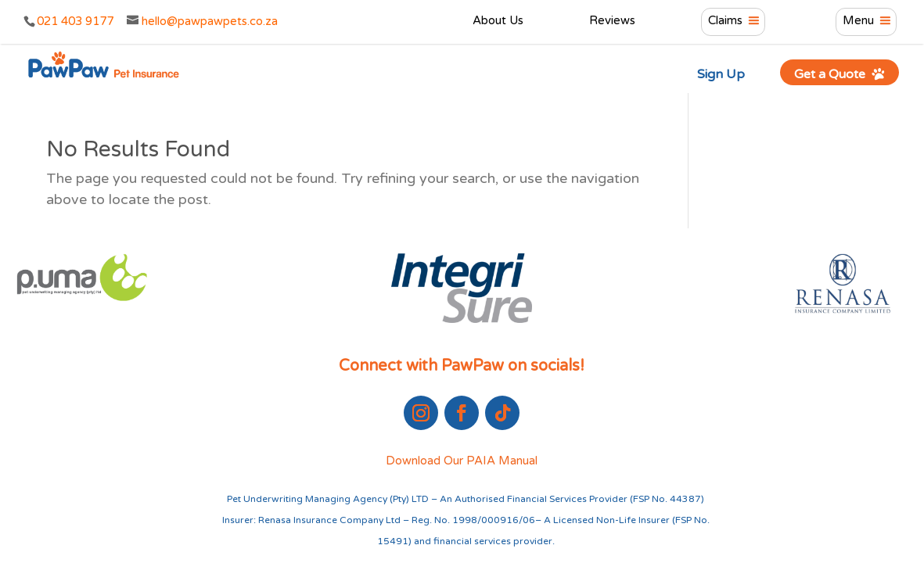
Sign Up (721, 74)
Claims (725, 21)
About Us (498, 21)
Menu (858, 21)
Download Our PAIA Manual (462, 461)
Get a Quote (840, 74)
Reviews (612, 21)
